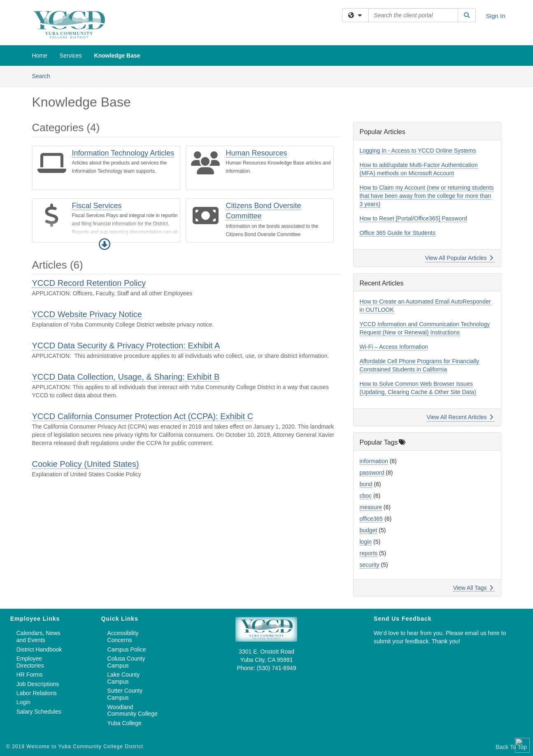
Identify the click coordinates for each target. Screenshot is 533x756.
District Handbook (39, 649)
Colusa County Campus (126, 662)
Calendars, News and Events (38, 637)
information (374, 461)
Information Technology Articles (123, 153)
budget (369, 530)
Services (71, 56)
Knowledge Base (117, 56)
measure (371, 507)
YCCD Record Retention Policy (89, 283)
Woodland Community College (133, 711)
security (370, 565)
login (366, 542)
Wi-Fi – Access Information (394, 347)
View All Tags (473, 588)
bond (366, 484)
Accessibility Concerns (123, 637)
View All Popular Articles (459, 258)
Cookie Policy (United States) (86, 464)
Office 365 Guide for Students (398, 233)
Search (44, 75)
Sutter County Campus (125, 694)
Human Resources (256, 153)
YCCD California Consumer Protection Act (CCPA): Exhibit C (143, 416)
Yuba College (125, 723)
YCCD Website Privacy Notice (87, 314)
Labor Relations (37, 693)
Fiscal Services (97, 206)
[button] (105, 244)
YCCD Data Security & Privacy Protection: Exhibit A (126, 346)
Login (23, 702)
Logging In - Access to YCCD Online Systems (418, 151)
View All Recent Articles (460, 417)
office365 (371, 519)
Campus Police (127, 649)
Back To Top (511, 747)
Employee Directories (30, 662)
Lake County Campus (124, 678)
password (372, 473)
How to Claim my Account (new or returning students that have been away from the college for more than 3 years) (427, 196)
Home (40, 56)
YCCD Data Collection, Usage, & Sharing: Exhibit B (126, 377)
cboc (366, 496)
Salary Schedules (39, 712)
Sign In (496, 16)
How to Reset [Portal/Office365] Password (413, 218)
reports (369, 553)
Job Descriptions (38, 684)
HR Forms (30, 675)
